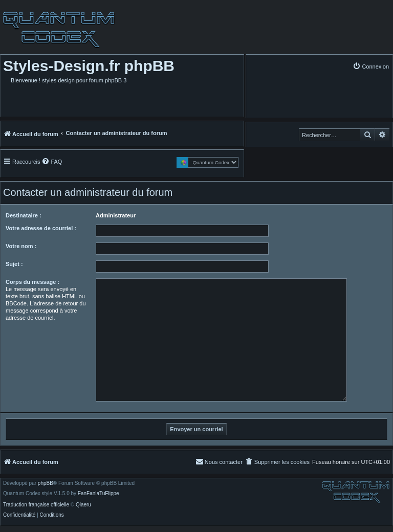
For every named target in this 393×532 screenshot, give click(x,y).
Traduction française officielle (36, 505)
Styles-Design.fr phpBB (89, 66)
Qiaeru (83, 505)
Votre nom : (21, 246)
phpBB (46, 483)
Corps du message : (32, 282)
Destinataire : (24, 215)
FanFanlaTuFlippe (99, 494)
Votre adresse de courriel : (41, 228)
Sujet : (14, 264)
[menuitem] (371, 66)
